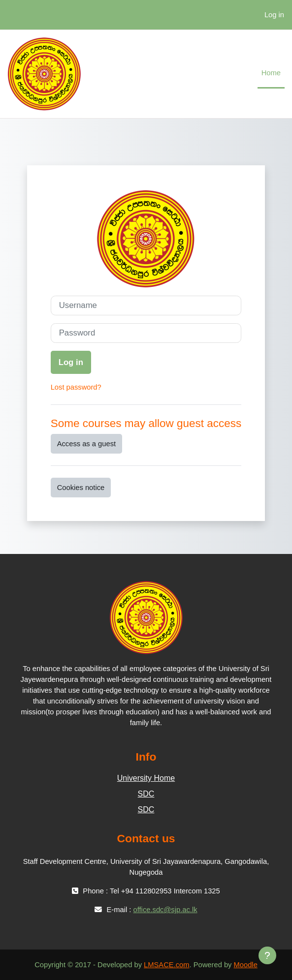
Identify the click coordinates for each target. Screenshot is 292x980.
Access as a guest (86, 444)
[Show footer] (267, 955)
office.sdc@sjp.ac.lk (165, 910)
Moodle (246, 965)
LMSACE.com (166, 965)
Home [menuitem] (271, 73)
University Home (146, 778)
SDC (146, 794)
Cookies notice (81, 488)
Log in (274, 15)
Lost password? (76, 387)
